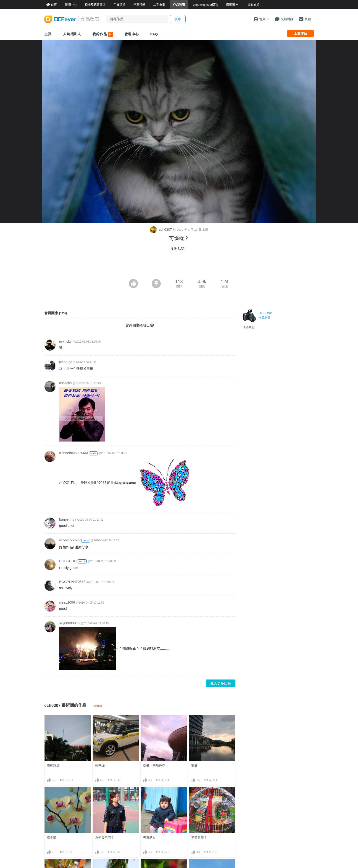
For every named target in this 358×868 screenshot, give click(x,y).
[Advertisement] (179, 266)
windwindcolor (70, 540)
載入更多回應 (221, 683)
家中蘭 (52, 838)
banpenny (67, 519)
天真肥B (149, 838)
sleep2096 (67, 602)
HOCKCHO (68, 561)
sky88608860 (69, 623)
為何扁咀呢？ (105, 838)
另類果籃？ (199, 838)
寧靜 (194, 766)
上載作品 (300, 34)
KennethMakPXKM (74, 453)
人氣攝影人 (72, 34)
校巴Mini (101, 766)
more (98, 706)
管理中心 (132, 34)
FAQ (154, 34)
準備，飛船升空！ (156, 766)
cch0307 (161, 229)
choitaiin (65, 383)
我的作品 (103, 35)
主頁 (48, 34)
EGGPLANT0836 (72, 582)
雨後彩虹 (53, 766)
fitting (63, 362)
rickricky (65, 341)
